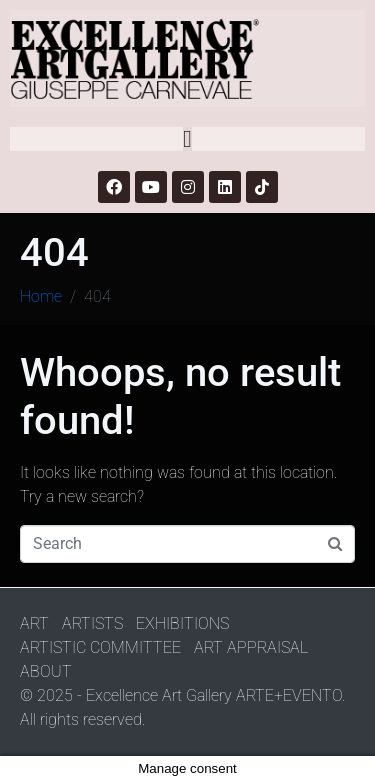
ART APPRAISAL (251, 647)
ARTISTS (92, 623)
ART (34, 623)
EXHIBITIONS (182, 623)
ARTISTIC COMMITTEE (100, 647)
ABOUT (46, 671)
